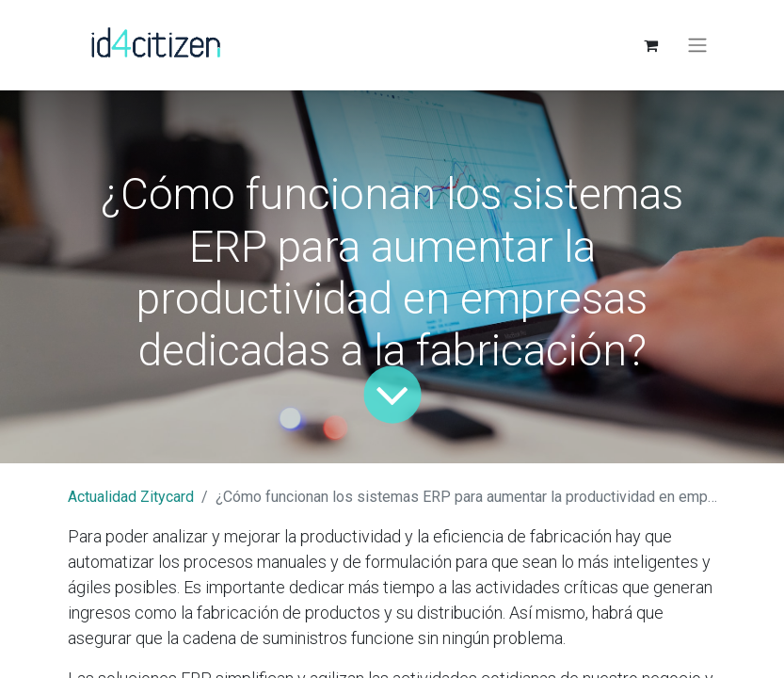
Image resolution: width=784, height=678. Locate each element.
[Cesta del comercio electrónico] (651, 45)
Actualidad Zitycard (131, 497)
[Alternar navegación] (697, 46)
